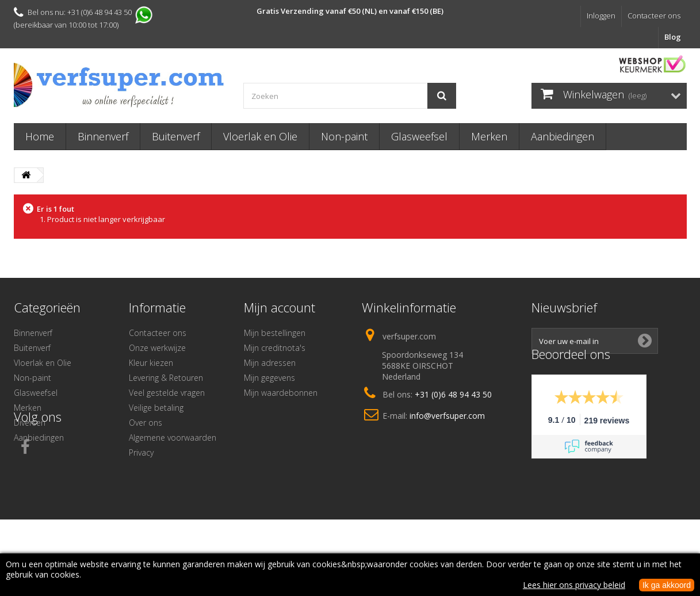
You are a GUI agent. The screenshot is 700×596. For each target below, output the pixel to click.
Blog (673, 37)
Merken (489, 136)
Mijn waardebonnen (281, 393)
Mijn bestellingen (275, 333)
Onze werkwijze (157, 348)
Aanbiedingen (563, 136)
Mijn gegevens (269, 378)
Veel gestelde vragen (167, 393)
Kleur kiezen (151, 363)
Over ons (146, 423)
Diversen (30, 423)
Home (40, 136)
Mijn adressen (270, 363)
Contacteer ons (654, 16)
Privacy (141, 452)
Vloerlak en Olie (260, 136)
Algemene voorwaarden (173, 438)
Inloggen (601, 16)
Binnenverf (103, 136)
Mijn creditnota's (275, 348)
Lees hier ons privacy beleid (574, 585)
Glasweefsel (419, 136)
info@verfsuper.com (447, 416)
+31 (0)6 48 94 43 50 (453, 394)
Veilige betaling (156, 408)
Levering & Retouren (166, 378)
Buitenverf (176, 136)
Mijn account (280, 307)
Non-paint (344, 136)
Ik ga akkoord (667, 585)
